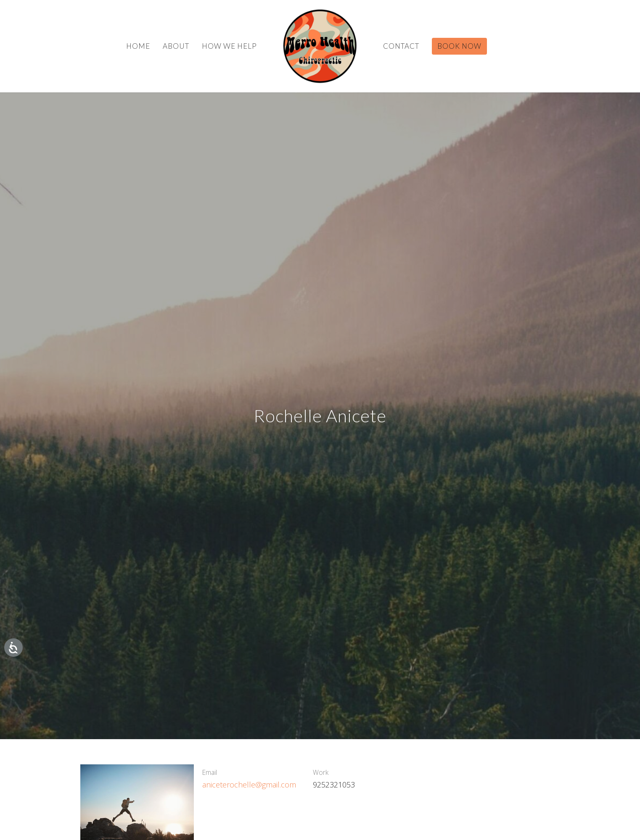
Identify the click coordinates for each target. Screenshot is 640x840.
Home (138, 46)
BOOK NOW (459, 46)
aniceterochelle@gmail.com (249, 785)
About (176, 46)
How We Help (229, 46)
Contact (401, 46)
